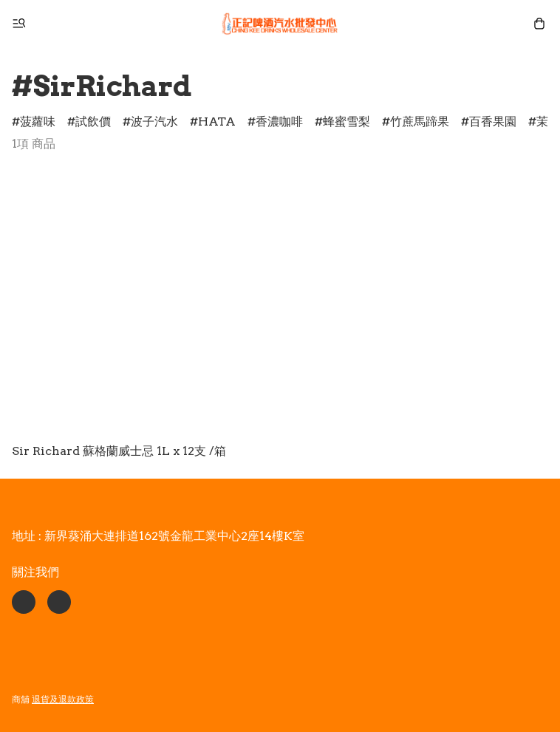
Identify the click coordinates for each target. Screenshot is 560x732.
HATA (217, 122)
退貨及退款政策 (63, 699)
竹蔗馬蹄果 (420, 122)
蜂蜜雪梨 (346, 122)
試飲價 (93, 122)
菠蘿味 (38, 122)
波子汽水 (154, 122)
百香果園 (493, 122)
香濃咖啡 (279, 122)
